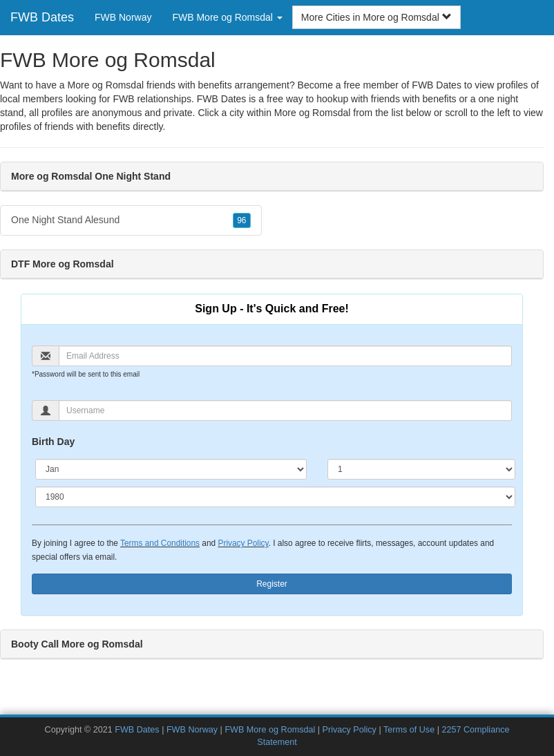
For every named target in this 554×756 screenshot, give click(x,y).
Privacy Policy (243, 543)
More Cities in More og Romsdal (376, 17)
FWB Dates (42, 17)
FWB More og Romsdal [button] (227, 17)
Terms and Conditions (160, 543)
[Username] (285, 410)
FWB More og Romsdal (270, 730)
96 (241, 220)
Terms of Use (409, 730)
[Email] (285, 356)
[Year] (275, 497)
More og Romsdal (313, 113)
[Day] (421, 469)
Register (272, 584)
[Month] (171, 469)
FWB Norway (123, 17)
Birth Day (53, 442)
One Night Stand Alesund (131, 220)
